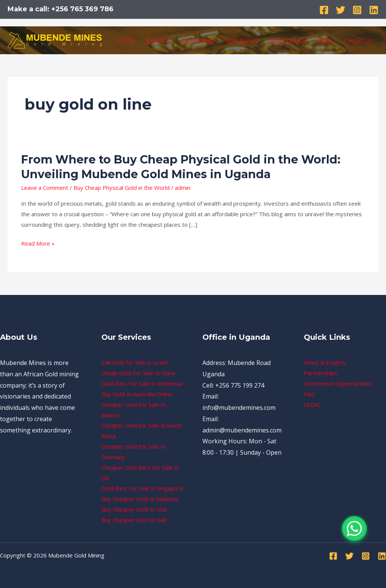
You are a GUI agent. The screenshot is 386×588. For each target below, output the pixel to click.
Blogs (325, 40)
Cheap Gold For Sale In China (138, 373)
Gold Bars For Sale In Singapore (142, 488)
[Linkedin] (374, 10)
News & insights (325, 362)
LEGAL (312, 405)
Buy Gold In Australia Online (137, 394)
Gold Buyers (242, 40)
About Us (158, 40)
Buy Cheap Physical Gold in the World (122, 188)
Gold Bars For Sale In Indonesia (142, 383)
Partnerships (198, 40)
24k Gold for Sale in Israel (134, 362)
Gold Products (288, 40)
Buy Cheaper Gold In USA (134, 509)
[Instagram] (357, 10)
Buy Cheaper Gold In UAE (134, 520)
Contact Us (358, 40)
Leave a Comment (45, 188)
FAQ (309, 394)
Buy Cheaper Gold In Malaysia (140, 499)
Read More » (38, 244)
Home (126, 40)
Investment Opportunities (338, 383)
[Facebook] (324, 10)
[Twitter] (341, 10)
